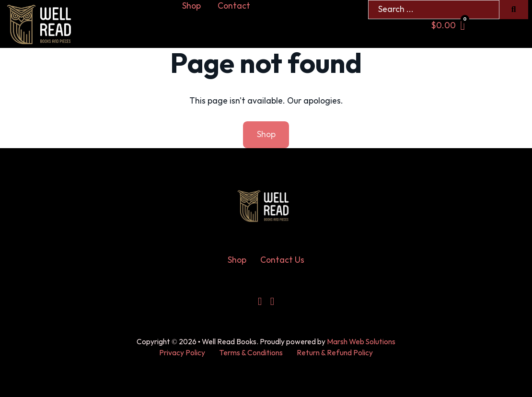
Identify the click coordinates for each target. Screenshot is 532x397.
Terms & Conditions (251, 353)
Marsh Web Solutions (361, 342)
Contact (234, 6)
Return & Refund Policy (335, 353)
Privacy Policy (182, 353)
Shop (191, 6)
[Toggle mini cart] (448, 26)
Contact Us (282, 260)
